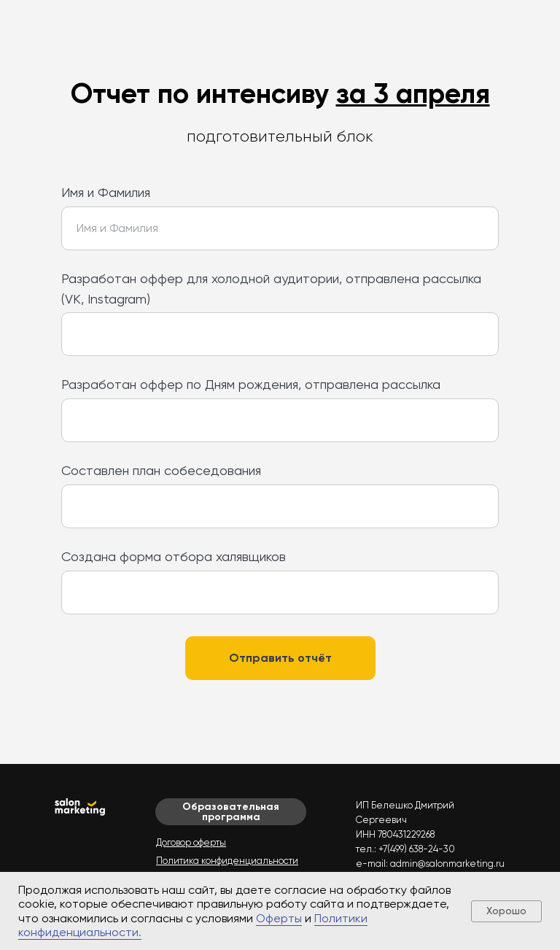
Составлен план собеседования (161, 470)
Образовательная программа (231, 812)
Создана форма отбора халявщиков (174, 556)
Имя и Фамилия (106, 192)
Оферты (279, 918)
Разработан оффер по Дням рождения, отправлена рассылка (251, 384)
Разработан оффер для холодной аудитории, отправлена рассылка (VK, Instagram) (271, 289)
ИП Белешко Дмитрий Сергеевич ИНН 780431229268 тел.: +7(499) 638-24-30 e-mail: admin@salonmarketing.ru (430, 834)
